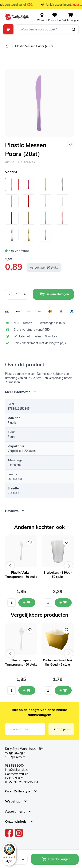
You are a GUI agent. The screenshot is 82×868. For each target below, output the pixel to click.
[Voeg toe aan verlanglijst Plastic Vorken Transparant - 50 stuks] (30, 542)
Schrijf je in (61, 729)
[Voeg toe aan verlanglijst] (70, 144)
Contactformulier (16, 774)
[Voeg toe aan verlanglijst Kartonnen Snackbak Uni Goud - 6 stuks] (67, 630)
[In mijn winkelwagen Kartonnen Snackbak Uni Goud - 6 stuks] (63, 690)
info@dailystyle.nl (17, 770)
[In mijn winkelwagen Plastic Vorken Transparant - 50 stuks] (27, 603)
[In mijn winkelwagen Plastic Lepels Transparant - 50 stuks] (27, 690)
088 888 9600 (14, 766)
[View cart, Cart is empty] (71, 17)
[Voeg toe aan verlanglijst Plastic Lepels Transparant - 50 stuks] (30, 630)
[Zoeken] (74, 29)
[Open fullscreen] (39, 103)
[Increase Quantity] (25, 294)
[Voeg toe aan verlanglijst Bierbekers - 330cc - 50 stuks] (67, 542)
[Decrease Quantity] (9, 294)
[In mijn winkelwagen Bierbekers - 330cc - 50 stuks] (63, 603)
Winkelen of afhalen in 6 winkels (36, 336)
